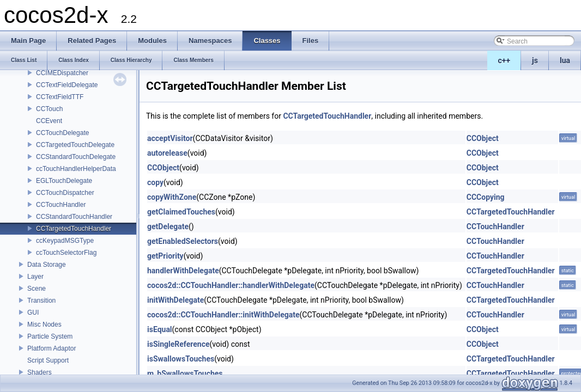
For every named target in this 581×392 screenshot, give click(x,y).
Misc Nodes (44, 324)
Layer (35, 277)
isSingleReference (178, 344)
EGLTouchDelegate (64, 181)
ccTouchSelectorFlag (66, 253)
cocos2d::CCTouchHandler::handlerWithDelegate (231, 285)
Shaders (40, 372)
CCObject (483, 138)
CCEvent (49, 121)
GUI (33, 313)
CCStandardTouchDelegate (76, 157)
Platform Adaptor (52, 348)
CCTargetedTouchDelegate (75, 145)
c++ (504, 60)
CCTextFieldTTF (60, 97)
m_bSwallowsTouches (185, 373)
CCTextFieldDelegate (67, 85)
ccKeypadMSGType (65, 241)
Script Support (48, 360)
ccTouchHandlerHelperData (76, 169)
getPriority (165, 256)
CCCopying (486, 197)
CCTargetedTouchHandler (74, 229)
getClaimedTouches (181, 212)
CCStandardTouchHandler (74, 217)
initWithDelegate (175, 300)
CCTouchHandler (61, 205)
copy (155, 182)
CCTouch (49, 109)
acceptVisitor (170, 138)
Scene (37, 289)
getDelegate (168, 226)
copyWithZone (172, 197)
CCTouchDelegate (62, 133)
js (535, 60)
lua (565, 60)
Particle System (50, 336)
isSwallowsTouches (181, 359)
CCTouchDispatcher (65, 193)
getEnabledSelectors (183, 241)
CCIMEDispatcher (62, 73)
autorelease (167, 153)
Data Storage (47, 265)
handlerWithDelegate (183, 271)
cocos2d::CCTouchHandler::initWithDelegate (223, 315)
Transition (41, 301)
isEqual (160, 329)
